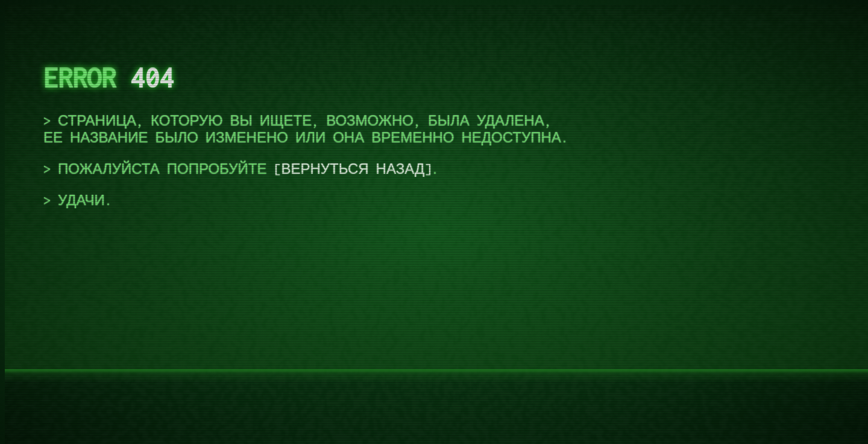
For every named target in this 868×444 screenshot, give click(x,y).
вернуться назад (353, 169)
